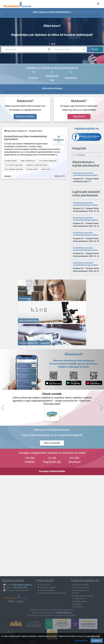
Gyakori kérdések (82, 585)
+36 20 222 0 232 (20, 588)
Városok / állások (47, 590)
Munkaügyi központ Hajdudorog (53, 593)
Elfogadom (97, 641)
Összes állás (45, 585)
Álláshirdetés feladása (52, 88)
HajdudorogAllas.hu (64, 613)
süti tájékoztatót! (94, 636)
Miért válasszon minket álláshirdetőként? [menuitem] (52, 12)
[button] (3, 408)
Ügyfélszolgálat (81, 601)
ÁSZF (77, 593)
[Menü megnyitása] (98, 4)
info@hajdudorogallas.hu (22, 585)
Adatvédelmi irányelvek (84, 596)
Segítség (78, 604)
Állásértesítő (80, 599)
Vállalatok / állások (48, 588)
